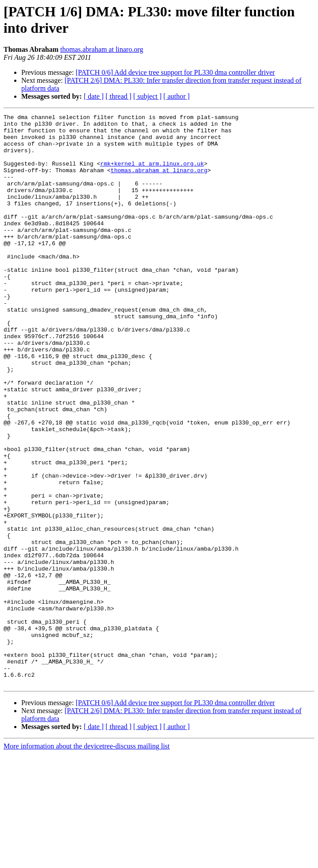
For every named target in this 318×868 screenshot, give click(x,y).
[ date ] (94, 96)
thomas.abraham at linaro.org (102, 49)
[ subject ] (147, 96)
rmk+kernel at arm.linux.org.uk (152, 174)
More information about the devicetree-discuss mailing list (87, 860)
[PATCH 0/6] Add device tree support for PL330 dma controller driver (175, 72)
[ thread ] (118, 96)
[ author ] (177, 96)
